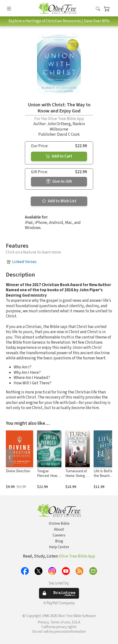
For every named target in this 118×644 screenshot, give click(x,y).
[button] (98, 9)
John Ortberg (59, 124)
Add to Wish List (59, 201)
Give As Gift (59, 182)
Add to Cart (59, 156)
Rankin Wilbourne (67, 127)
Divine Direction (18, 471)
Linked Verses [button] (24, 262)
